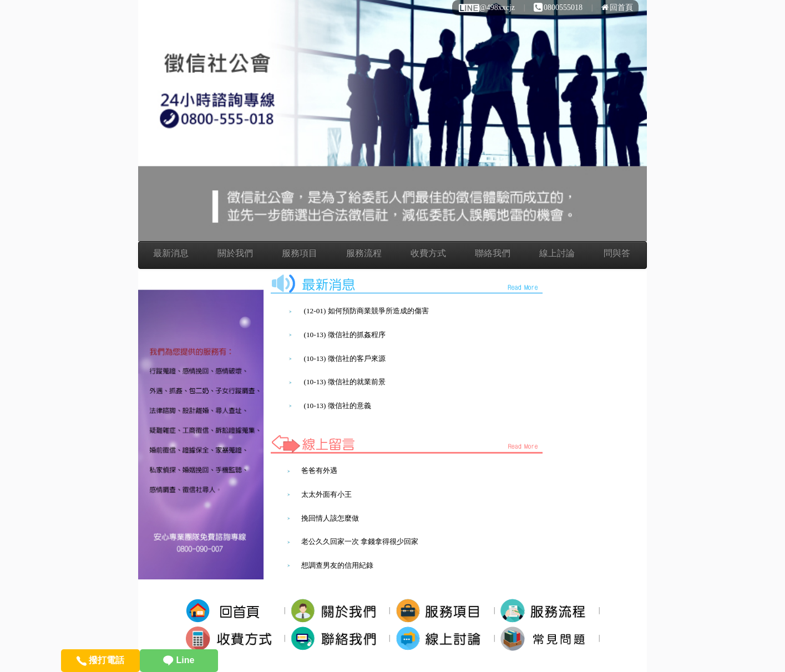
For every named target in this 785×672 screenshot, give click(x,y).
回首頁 (617, 7)
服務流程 (364, 253)
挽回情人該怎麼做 (330, 518)
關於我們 (235, 253)
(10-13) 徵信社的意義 (337, 406)
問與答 (617, 253)
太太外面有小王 (326, 494)
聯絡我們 (493, 253)
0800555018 (558, 7)
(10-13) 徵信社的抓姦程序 (344, 335)
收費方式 (428, 253)
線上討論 (557, 253)
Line (179, 660)
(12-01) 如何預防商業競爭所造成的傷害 (366, 311)
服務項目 (300, 253)
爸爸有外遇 (319, 470)
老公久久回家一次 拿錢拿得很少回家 (360, 541)
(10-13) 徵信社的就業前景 (344, 382)
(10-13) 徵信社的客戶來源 (344, 358)
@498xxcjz (486, 7)
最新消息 (171, 253)
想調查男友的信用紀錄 (337, 565)
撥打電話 (100, 660)
